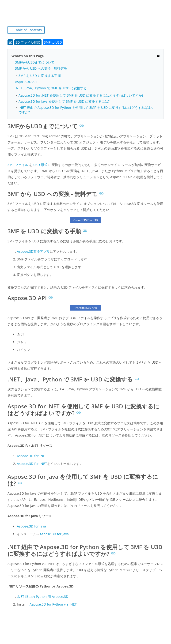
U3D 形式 (40, 165)
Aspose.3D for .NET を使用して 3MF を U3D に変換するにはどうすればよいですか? (81, 95)
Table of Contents (26, 30)
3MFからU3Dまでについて (35, 62)
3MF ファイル (18, 165)
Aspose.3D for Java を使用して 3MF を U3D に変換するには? (64, 101)
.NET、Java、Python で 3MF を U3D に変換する (51, 88)
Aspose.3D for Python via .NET (53, 604)
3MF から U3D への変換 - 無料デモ (41, 68)
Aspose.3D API (26, 82)
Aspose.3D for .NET (32, 456)
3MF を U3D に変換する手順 (40, 76)
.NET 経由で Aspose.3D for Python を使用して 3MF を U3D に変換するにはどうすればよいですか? (87, 110)
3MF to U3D (53, 42)
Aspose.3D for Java (31, 526)
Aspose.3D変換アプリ (33, 251)
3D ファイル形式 (28, 42)
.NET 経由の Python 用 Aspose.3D (43, 597)
